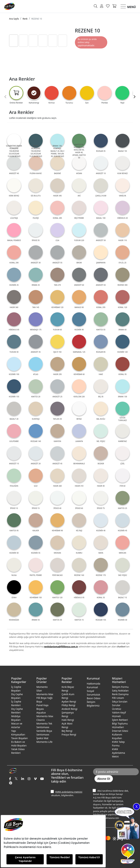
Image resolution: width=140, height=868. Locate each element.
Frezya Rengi (69, 734)
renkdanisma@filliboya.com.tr (61, 647)
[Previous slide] (6, 97)
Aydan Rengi (69, 702)
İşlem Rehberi (120, 720)
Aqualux (41, 713)
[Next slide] (134, 97)
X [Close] (136, 807)
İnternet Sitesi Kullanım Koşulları (120, 734)
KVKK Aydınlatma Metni (118, 753)
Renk (25, 19)
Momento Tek (44, 724)
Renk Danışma (120, 694)
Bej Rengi (67, 731)
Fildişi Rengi (68, 705)
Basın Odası (94, 698)
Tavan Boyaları (20, 738)
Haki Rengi (68, 720)
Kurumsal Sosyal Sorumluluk (93, 691)
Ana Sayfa (14, 19)
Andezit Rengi (69, 709)
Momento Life (44, 742)
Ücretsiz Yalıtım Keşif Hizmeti (119, 713)
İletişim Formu (120, 687)
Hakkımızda (94, 684)
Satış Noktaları (120, 691)
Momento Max (45, 694)
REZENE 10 (37, 19)
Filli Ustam (118, 698)
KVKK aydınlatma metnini (69, 792)
